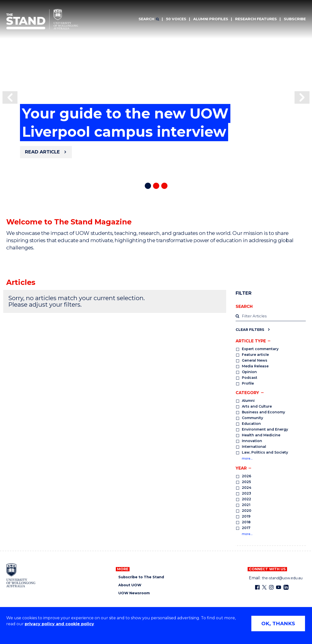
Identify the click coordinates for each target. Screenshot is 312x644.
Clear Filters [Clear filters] (250, 329)
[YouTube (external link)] (279, 587)
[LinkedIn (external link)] (286, 587)
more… (247, 458)
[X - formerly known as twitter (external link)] (264, 587)
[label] (271, 317)
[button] (10, 97)
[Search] (149, 19)
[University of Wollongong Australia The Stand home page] (42, 19)
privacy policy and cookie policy (59, 624)
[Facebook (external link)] (257, 587)
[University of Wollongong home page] (21, 575)
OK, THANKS (278, 624)
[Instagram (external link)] (271, 587)
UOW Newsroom (134, 593)
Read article (42, 152)
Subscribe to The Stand (141, 577)
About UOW (130, 585)
